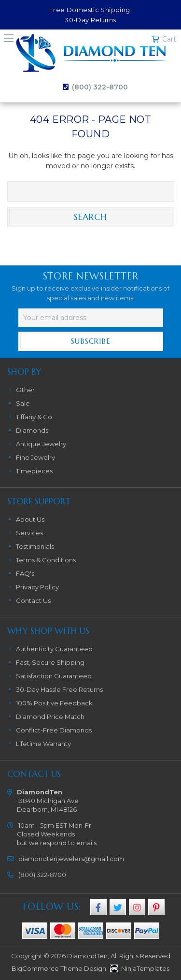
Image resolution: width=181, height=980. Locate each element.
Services (29, 533)
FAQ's (25, 573)
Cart (169, 39)
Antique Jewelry (41, 444)
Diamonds (32, 430)
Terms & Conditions (46, 560)
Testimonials (35, 546)
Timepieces (34, 471)
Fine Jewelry (35, 457)
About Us (30, 519)
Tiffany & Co (34, 417)
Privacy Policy (37, 587)
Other (25, 390)
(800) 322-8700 (100, 87)
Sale (23, 403)
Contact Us (33, 600)
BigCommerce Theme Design (59, 968)
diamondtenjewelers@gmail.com (71, 859)
